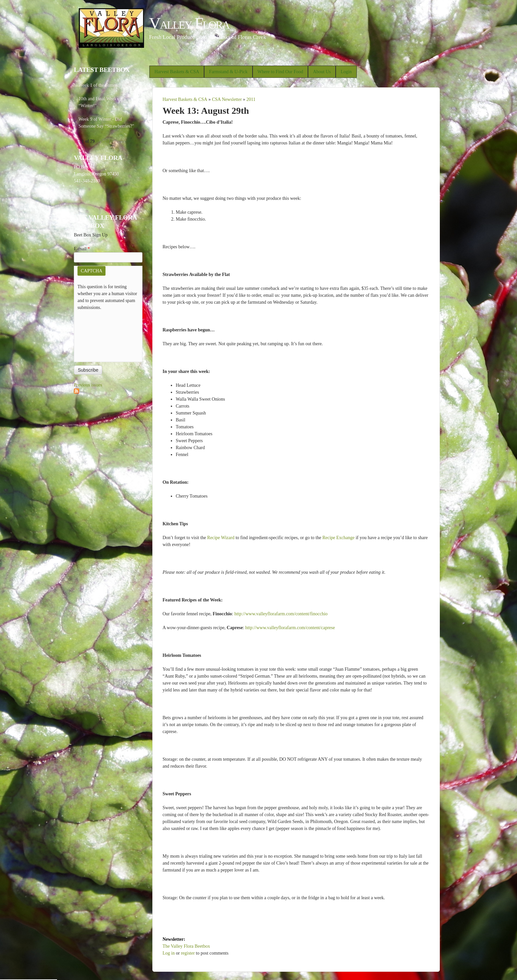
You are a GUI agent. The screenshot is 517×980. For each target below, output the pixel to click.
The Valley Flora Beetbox (186, 946)
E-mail (82, 249)
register (188, 953)
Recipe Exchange (339, 538)
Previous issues (88, 385)
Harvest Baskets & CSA (177, 72)
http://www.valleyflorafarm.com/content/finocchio (281, 614)
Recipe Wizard (221, 538)
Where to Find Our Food (280, 72)
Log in (169, 953)
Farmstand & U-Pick (228, 72)
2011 (251, 99)
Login (346, 72)
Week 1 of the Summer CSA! (106, 85)
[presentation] (105, 335)
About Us (322, 72)
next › (106, 141)
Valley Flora (189, 23)
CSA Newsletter (227, 99)
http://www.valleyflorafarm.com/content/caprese (290, 628)
